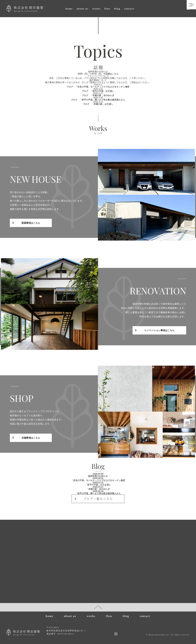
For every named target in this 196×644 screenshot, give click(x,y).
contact (129, 9)
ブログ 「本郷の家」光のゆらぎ (98, 95)
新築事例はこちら (31, 223)
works (96, 9)
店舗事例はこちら (31, 438)
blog (117, 9)
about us (83, 9)
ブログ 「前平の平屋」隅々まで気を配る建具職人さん (98, 100)
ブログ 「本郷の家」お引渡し (98, 104)
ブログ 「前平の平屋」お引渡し (98, 91)
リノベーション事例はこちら (159, 330)
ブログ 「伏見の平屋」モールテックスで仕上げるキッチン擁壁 (98, 87)
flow (107, 9)
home (69, 9)
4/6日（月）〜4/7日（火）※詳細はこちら (98, 74)
